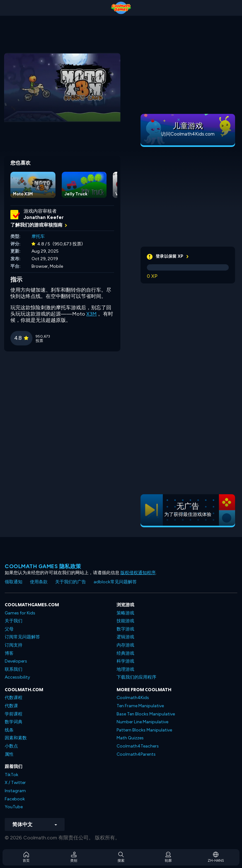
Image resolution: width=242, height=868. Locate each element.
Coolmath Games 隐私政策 (43, 566)
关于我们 (14, 621)
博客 (9, 653)
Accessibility (17, 677)
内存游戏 (125, 645)
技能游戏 (125, 621)
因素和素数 (16, 738)
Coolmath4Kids (133, 698)
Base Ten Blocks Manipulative (146, 714)
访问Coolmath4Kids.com (188, 134)
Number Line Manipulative (142, 722)
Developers (16, 661)
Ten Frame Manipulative (140, 706)
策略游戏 (125, 613)
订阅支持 (14, 645)
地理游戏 (125, 669)
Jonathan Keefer (44, 217)
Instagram (15, 791)
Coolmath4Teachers (138, 746)
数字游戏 (125, 629)
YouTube (14, 807)
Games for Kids (20, 613)
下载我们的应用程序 (136, 677)
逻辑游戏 (125, 637)
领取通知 (14, 582)
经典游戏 (125, 653)
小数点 (11, 746)
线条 (9, 730)
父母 (9, 629)
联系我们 (14, 669)
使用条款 (39, 582)
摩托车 (38, 236)
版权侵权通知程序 (138, 573)
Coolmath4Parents (136, 754)
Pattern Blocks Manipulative (144, 730)
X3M (92, 314)
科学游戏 (125, 661)
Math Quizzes (130, 738)
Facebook (15, 799)
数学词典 (14, 722)
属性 (9, 754)
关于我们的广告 (71, 582)
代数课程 (14, 698)
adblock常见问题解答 (115, 582)
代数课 (11, 706)
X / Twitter (15, 783)
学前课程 (14, 714)
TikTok (12, 775)
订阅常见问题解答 (22, 637)
